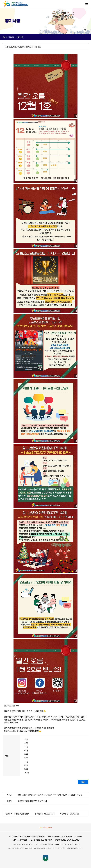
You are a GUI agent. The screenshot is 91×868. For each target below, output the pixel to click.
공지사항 (21, 37)
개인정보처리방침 (45, 828)
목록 (83, 782)
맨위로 (45, 858)
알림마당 (11, 37)
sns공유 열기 (85, 30)
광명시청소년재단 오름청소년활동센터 (18, 4)
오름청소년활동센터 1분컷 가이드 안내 (32, 801)
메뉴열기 (86, 4)
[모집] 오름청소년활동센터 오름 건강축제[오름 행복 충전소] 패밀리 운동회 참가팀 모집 (50, 795)
